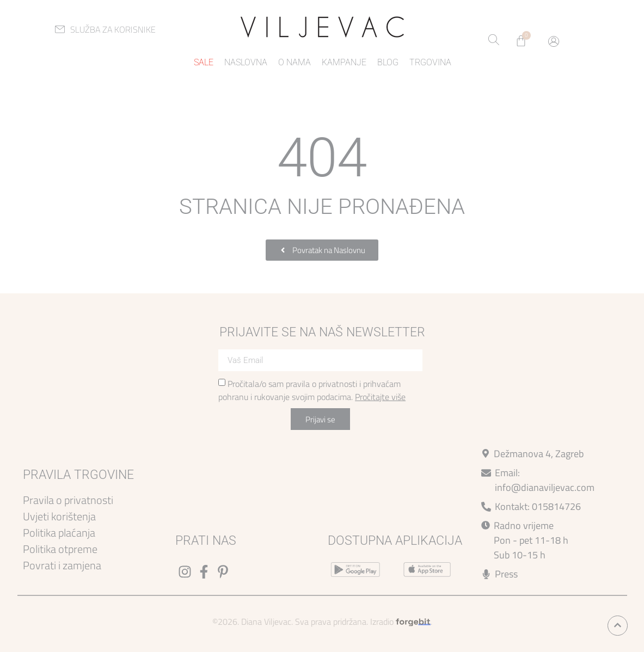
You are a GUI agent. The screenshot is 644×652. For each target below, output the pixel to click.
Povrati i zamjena (62, 565)
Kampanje (344, 62)
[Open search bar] (494, 41)
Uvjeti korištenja (59, 516)
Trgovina (430, 62)
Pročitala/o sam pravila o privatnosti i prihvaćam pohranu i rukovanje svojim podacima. (312, 390)
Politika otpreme (60, 549)
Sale (204, 62)
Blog (388, 62)
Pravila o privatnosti (68, 500)
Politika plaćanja (59, 533)
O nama (295, 62)
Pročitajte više (380, 397)
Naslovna (246, 62)
